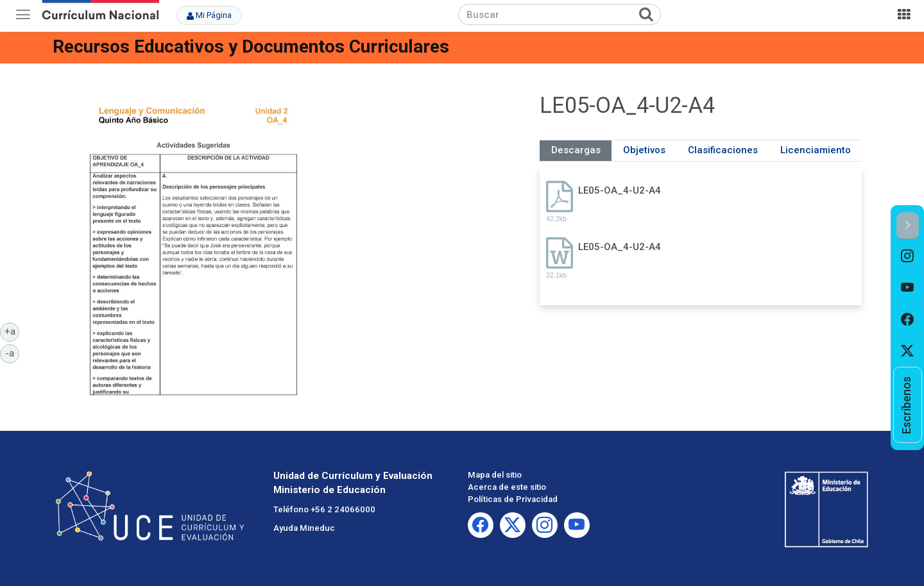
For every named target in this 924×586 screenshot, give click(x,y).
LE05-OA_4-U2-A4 (620, 190)
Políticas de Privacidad (513, 499)
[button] (908, 226)
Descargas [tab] (576, 150)
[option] (908, 256)
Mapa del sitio (495, 475)
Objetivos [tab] (644, 150)
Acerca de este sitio (507, 487)
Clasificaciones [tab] (723, 150)
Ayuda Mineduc (304, 528)
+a (12, 331)
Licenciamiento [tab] (816, 150)
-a (12, 353)
